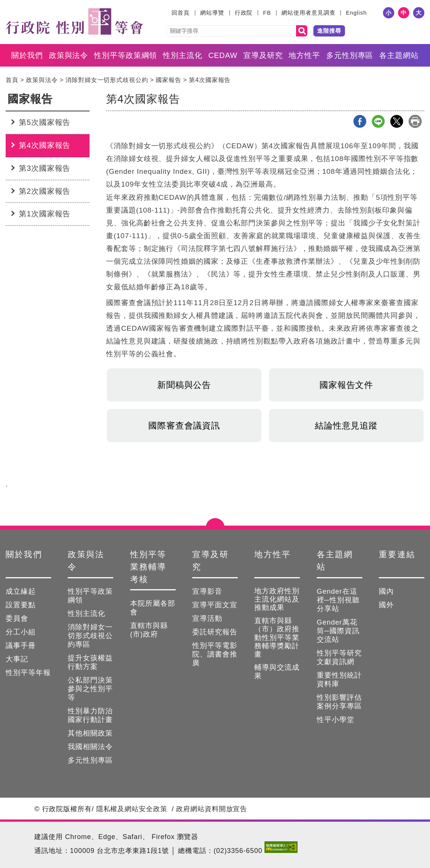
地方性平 (304, 55)
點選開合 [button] (215, 526)
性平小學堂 (336, 720)
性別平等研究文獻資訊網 (339, 657)
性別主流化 (183, 55)
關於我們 (27, 55)
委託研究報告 (215, 632)
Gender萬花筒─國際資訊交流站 (338, 631)
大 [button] (419, 13)
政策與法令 (69, 55)
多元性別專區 (350, 55)
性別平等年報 (28, 673)
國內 (386, 591)
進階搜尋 (329, 31)
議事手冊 (21, 645)
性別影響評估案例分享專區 (339, 702)
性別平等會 (74, 21)
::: (167, 13)
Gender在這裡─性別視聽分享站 (338, 600)
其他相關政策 (90, 733)
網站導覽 (212, 13)
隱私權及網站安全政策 (132, 809)
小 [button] (389, 13)
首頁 (12, 80)
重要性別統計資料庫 (339, 680)
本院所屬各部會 (153, 608)
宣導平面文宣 (215, 605)
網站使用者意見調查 (308, 13)
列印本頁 (415, 121)
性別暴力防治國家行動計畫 (90, 715)
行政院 (244, 13)
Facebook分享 (360, 121)
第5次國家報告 (45, 122)
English (356, 13)
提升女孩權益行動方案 (90, 662)
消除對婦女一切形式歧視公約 (107, 80)
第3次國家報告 (45, 168)
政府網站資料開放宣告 (212, 809)
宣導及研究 (263, 55)
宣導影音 (207, 591)
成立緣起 (21, 591)
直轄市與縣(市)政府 (149, 630)
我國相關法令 (90, 747)
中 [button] (404, 13)
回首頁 (181, 13)
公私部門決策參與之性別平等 (90, 689)
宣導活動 (207, 618)
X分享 (397, 121)
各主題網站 (399, 55)
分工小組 (21, 632)
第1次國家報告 (45, 214)
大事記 (17, 659)
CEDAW (223, 55)
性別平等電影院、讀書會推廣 (215, 654)
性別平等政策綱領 (125, 55)
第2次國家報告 (45, 191)
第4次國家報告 (210, 80)
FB (267, 13)
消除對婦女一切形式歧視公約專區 (90, 636)
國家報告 (169, 80)
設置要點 (21, 605)
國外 (386, 605)
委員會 (17, 618)
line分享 (378, 121)
